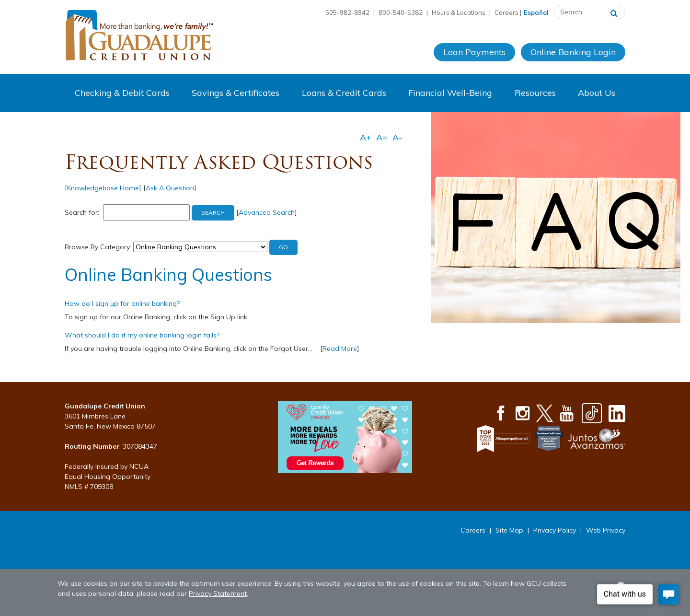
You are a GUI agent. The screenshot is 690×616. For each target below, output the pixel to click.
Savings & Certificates (236, 93)
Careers (506, 12)
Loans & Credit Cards (344, 93)
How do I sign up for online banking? (122, 303)
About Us (597, 93)
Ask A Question (170, 188)
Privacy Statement (218, 593)
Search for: (82, 212)
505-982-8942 (347, 12)
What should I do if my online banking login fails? (142, 335)
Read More (340, 349)
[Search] (614, 12)
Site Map (509, 530)
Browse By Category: (98, 247)
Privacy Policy (555, 530)
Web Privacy (606, 530)
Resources (535, 93)
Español (536, 12)
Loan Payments (474, 52)
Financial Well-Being (450, 93)
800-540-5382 (401, 12)
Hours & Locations (459, 12)
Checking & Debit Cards (122, 93)
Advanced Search (267, 212)
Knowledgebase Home (103, 188)
